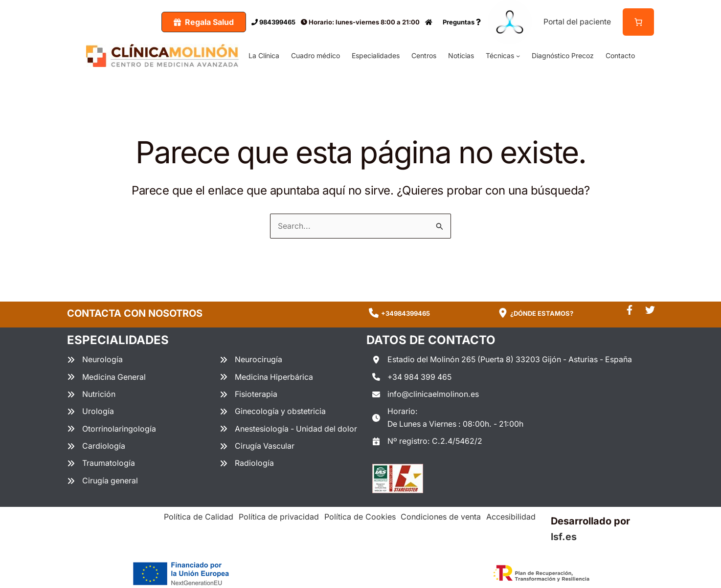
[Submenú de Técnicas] (518, 55)
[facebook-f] (630, 309)
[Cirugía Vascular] (257, 447)
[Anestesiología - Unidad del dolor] (289, 429)
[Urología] (90, 412)
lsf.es (564, 537)
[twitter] (650, 309)
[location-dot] (503, 313)
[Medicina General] (107, 377)
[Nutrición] (91, 394)
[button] (202, 22)
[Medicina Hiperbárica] (267, 377)
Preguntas (460, 22)
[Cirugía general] (103, 481)
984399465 (272, 22)
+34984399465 (406, 313)
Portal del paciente (576, 22)
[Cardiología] (96, 447)
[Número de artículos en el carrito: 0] (638, 22)
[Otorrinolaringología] (112, 429)
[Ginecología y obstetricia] (273, 412)
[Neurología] (95, 360)
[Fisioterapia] (248, 394)
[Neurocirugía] (251, 360)
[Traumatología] (101, 464)
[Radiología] (247, 464)
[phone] (374, 313)
